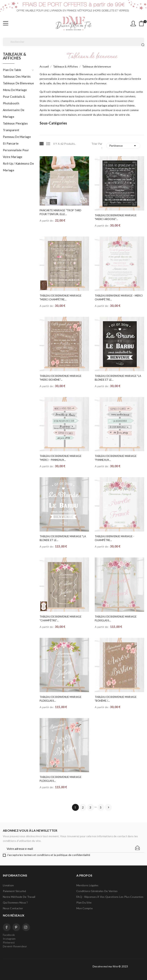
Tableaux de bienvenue (18, 83)
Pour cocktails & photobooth (14, 100)
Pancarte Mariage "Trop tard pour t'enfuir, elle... (61, 212)
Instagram (26, 927)
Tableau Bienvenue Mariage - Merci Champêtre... (119, 297)
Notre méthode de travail (19, 897)
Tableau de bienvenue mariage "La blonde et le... (63, 538)
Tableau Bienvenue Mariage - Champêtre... (114, 538)
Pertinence (123, 146)
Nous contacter (13, 908)
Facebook (7, 927)
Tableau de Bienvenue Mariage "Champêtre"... (60, 618)
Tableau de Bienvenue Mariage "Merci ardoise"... (116, 217)
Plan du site (84, 902)
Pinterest (16, 927)
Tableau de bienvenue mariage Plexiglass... (116, 618)
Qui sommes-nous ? (15, 902)
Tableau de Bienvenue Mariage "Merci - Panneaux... (60, 458)
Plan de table (12, 70)
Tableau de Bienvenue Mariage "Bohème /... (116, 699)
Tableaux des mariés (17, 76)
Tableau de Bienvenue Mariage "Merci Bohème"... (60, 378)
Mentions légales (87, 885)
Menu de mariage (15, 90)
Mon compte (85, 908)
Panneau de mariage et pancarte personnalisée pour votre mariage (17, 147)
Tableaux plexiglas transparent (15, 127)
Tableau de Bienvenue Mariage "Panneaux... (116, 458)
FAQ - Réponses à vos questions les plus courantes (110, 897)
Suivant (109, 807)
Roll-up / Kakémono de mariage (18, 167)
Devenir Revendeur (15, 946)
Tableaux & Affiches (15, 56)
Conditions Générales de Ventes (97, 891)
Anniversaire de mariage (14, 113)
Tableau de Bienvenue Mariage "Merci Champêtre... (60, 297)
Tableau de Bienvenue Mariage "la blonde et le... (118, 378)
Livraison (8, 885)
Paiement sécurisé (15, 891)
